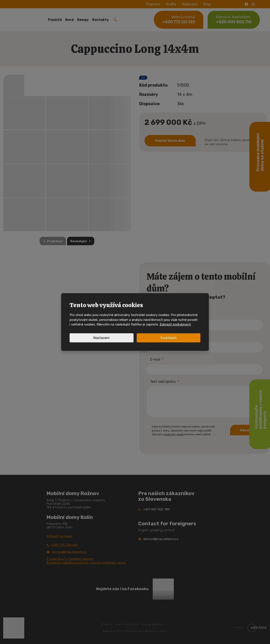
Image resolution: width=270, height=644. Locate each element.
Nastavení (101, 338)
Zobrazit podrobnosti (175, 324)
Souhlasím (169, 338)
